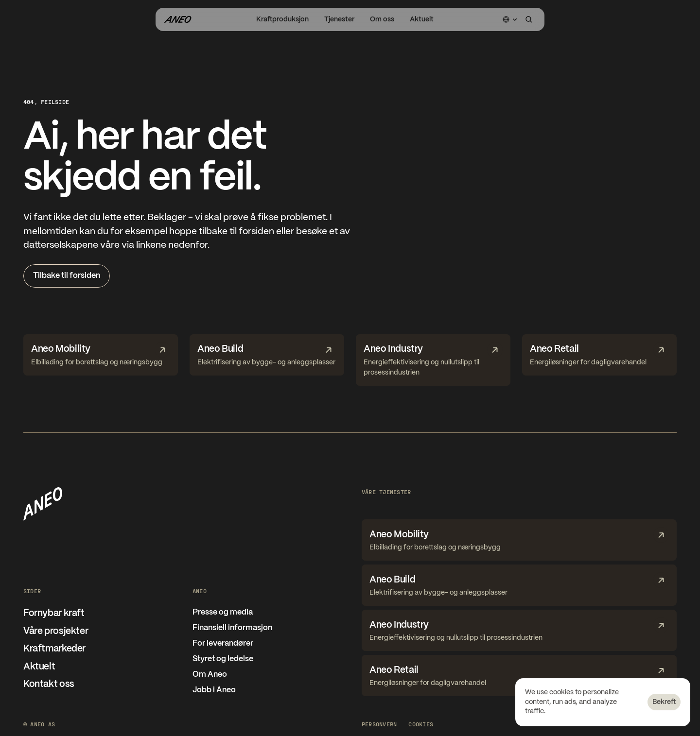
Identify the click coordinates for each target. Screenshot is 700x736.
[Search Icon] (529, 19)
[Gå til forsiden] (177, 19)
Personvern (379, 724)
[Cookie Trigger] (421, 724)
